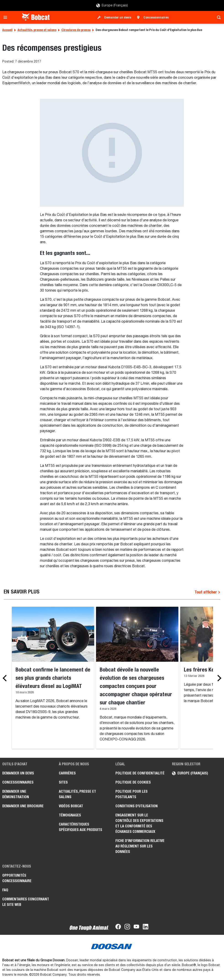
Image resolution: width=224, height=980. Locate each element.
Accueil (7, 30)
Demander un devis (118, 17)
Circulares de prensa (76, 30)
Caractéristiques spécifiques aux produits (81, 827)
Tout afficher (207, 592)
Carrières (67, 773)
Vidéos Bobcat (71, 806)
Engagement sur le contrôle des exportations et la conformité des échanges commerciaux (139, 823)
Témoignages (70, 815)
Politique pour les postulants (132, 794)
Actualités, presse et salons (37, 30)
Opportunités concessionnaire (17, 878)
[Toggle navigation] (7, 17)
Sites (63, 782)
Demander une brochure (23, 806)
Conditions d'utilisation (137, 806)
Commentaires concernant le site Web (26, 902)
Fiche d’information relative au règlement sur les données (140, 846)
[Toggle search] (217, 17)
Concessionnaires (156, 17)
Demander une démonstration (16, 794)
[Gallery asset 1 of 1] (112, 153)
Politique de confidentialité (140, 773)
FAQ (5, 890)
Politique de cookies (133, 782)
